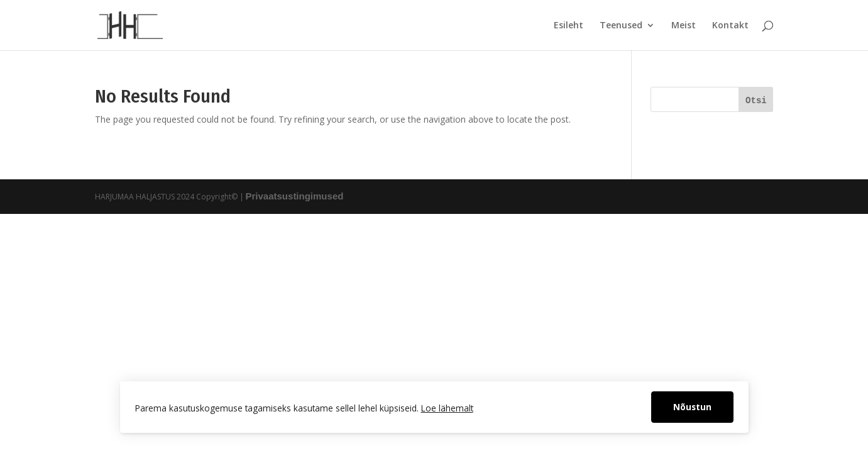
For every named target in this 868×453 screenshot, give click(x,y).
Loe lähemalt (447, 408)
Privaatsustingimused (295, 196)
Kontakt (730, 26)
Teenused (621, 26)
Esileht (569, 26)
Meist (684, 26)
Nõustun (692, 407)
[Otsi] (756, 99)
